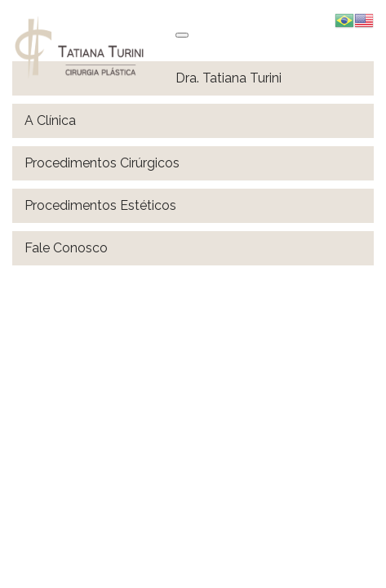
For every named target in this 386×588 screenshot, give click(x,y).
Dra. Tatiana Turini (228, 78)
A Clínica (50, 120)
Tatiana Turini (94, 48)
